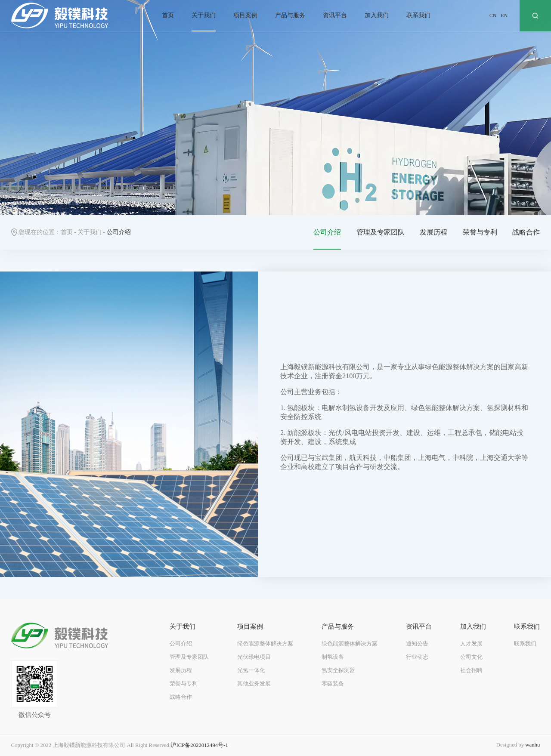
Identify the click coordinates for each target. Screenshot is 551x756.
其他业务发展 (254, 684)
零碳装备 (333, 684)
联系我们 (418, 15)
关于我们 (204, 15)
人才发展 (471, 644)
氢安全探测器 (338, 670)
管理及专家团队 (381, 232)
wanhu (532, 745)
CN (493, 15)
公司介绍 (327, 232)
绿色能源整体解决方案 (265, 644)
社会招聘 (471, 670)
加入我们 (377, 15)
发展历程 (433, 232)
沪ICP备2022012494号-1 (199, 745)
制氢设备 (333, 657)
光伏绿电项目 (254, 657)
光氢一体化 (251, 670)
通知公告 (417, 644)
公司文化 (471, 657)
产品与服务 (290, 15)
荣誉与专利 (480, 232)
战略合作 (526, 232)
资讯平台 (335, 15)
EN (504, 15)
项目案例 (245, 15)
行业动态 (417, 657)
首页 (168, 15)
